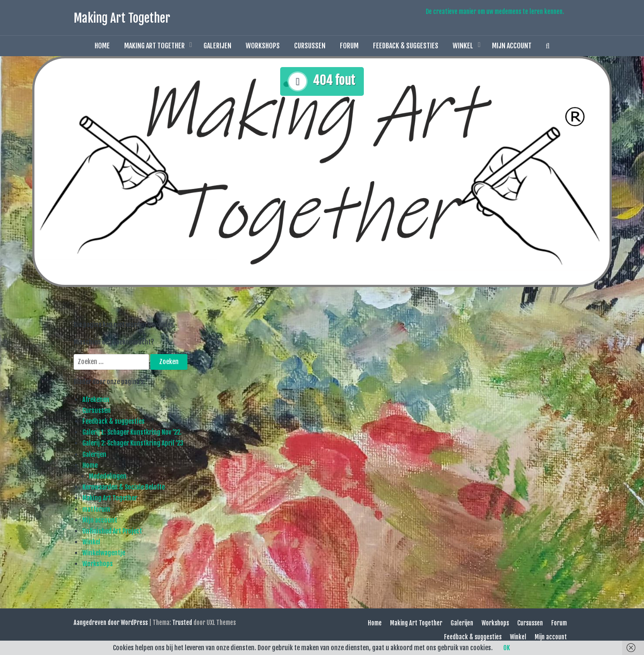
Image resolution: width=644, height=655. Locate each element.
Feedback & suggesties (406, 46)
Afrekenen (96, 400)
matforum (96, 509)
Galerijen (217, 46)
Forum (349, 46)
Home (102, 46)
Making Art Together (122, 18)
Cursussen (310, 46)
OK (507, 648)
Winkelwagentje (104, 553)
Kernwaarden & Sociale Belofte (124, 487)
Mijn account (512, 46)
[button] (548, 46)
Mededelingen (108, 476)
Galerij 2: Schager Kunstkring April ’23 (133, 443)
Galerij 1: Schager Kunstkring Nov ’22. (132, 432)
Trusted (182, 623)
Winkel (463, 46)
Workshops (263, 46)
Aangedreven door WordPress (111, 623)
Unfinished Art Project (112, 531)
